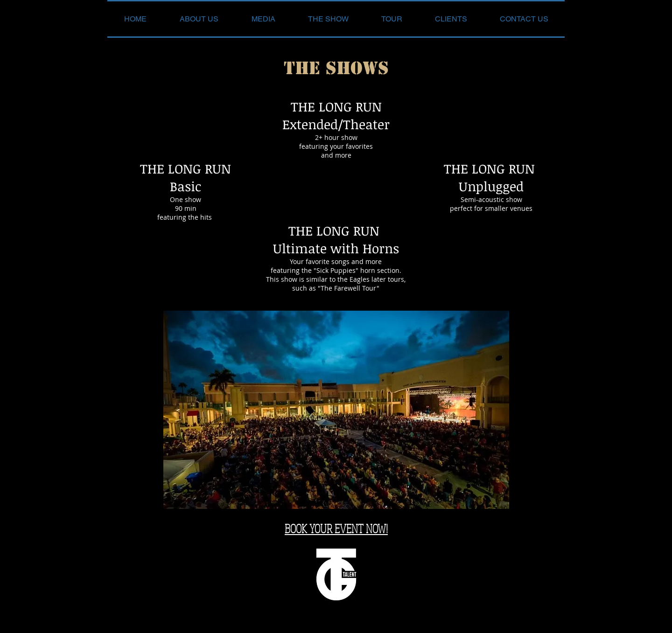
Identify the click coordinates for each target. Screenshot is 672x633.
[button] (263, 19)
